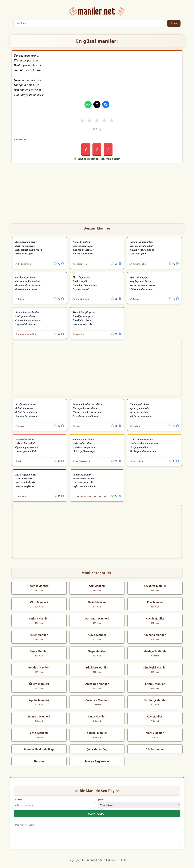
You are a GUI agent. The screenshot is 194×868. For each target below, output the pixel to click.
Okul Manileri (39, 602)
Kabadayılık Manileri (155, 651)
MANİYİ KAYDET (97, 814)
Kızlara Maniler (39, 618)
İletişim (39, 761)
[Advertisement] (97, 192)
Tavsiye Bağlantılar (97, 761)
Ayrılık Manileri (39, 700)
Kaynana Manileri (155, 635)
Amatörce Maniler (97, 684)
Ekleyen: (18, 800)
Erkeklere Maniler (97, 667)
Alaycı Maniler (97, 635)
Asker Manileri (39, 635)
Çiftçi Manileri (39, 733)
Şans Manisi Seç (97, 749)
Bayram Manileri (39, 716)
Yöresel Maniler (97, 733)
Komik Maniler (39, 586)
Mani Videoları (155, 733)
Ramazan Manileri (97, 618)
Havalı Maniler (155, 618)
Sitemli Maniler (155, 684)
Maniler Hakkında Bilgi (39, 749)
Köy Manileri (155, 716)
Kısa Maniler (155, 602)
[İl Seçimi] (139, 805)
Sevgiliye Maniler (155, 586)
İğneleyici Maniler (155, 667)
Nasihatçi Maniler (155, 700)
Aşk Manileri (97, 586)
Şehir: (101, 799)
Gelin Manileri (97, 602)
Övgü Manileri (97, 651)
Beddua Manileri (39, 667)
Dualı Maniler (97, 716)
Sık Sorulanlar (155, 749)
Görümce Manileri (97, 700)
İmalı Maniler (39, 651)
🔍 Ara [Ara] (174, 24)
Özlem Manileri (39, 684)
